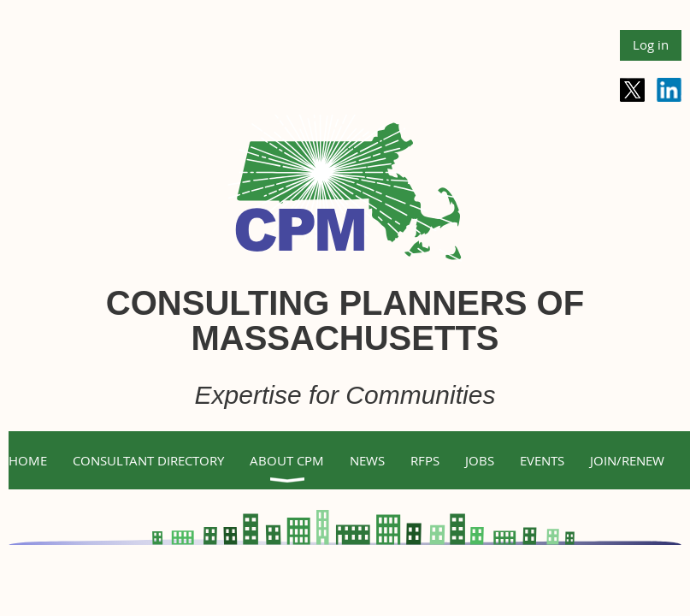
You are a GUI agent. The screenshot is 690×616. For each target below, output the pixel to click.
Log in (651, 44)
